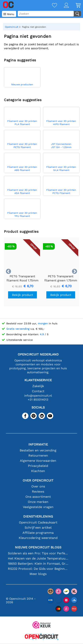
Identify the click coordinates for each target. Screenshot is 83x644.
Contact (38, 391)
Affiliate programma (38, 533)
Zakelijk (38, 386)
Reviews (38, 492)
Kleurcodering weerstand (38, 538)
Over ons (38, 486)
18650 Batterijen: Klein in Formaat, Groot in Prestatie (38, 564)
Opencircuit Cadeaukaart (38, 522)
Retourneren (38, 455)
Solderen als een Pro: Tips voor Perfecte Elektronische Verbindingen (38, 553)
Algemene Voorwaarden (38, 461)
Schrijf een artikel (38, 528)
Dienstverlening (38, 516)
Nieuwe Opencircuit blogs (38, 547)
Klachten (38, 471)
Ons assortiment (38, 497)
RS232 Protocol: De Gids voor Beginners (38, 569)
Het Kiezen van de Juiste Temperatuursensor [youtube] (38, 558)
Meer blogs (38, 574)
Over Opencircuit (38, 480)
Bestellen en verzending (38, 450)
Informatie (38, 444)
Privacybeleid (38, 466)
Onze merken (38, 502)
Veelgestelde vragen (38, 507)
